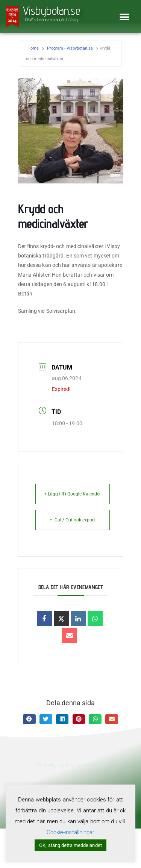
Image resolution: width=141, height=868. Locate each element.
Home (33, 48)
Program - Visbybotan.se (70, 48)
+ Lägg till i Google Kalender (72, 494)
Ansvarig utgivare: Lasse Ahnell (70, 765)
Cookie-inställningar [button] (71, 832)
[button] (124, 17)
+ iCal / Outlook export (72, 520)
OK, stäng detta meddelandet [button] (70, 845)
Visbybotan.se (52, 11)
